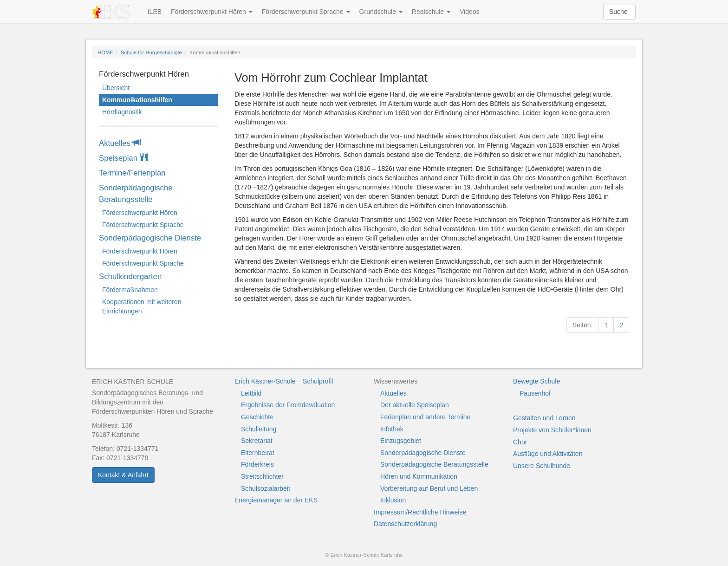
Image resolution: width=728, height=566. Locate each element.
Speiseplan (123, 158)
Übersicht (116, 88)
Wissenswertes (396, 381)
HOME (105, 52)
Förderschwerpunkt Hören (212, 12)
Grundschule (381, 12)
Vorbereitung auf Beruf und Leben (429, 488)
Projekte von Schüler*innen (552, 430)
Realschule (431, 12)
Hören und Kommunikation (419, 476)
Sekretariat (257, 441)
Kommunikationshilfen (137, 100)
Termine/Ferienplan (132, 173)
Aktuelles (120, 143)
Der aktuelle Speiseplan (415, 405)
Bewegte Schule (536, 381)
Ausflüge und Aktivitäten (548, 454)
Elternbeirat (258, 453)
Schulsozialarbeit (266, 488)
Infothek (392, 429)
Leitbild (251, 393)
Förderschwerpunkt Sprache (306, 12)
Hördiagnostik (122, 112)
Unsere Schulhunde (542, 466)
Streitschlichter (262, 476)
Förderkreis (257, 464)
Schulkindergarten (130, 276)
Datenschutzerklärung (405, 524)
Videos (470, 12)
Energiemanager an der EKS (276, 500)
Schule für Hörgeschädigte (151, 52)
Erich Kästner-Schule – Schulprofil (284, 381)
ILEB (155, 12)
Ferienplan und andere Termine (425, 417)
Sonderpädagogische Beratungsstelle (136, 194)
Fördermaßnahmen (130, 290)
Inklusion (393, 500)
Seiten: (583, 325)
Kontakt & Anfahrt (123, 475)
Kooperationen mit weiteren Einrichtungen (142, 306)
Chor (520, 442)
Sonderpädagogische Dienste (150, 238)
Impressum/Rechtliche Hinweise (420, 512)
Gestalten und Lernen (544, 418)
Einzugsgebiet (401, 441)
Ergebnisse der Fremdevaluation (288, 405)
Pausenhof (535, 393)
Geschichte (257, 417)
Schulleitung (259, 429)
